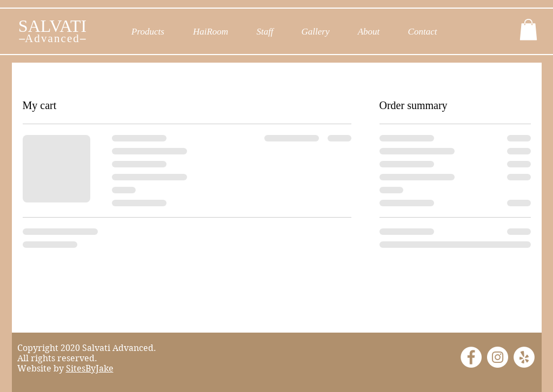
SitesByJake (90, 369)
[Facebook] (471, 357)
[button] (528, 29)
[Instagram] (498, 357)
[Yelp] (524, 357)
